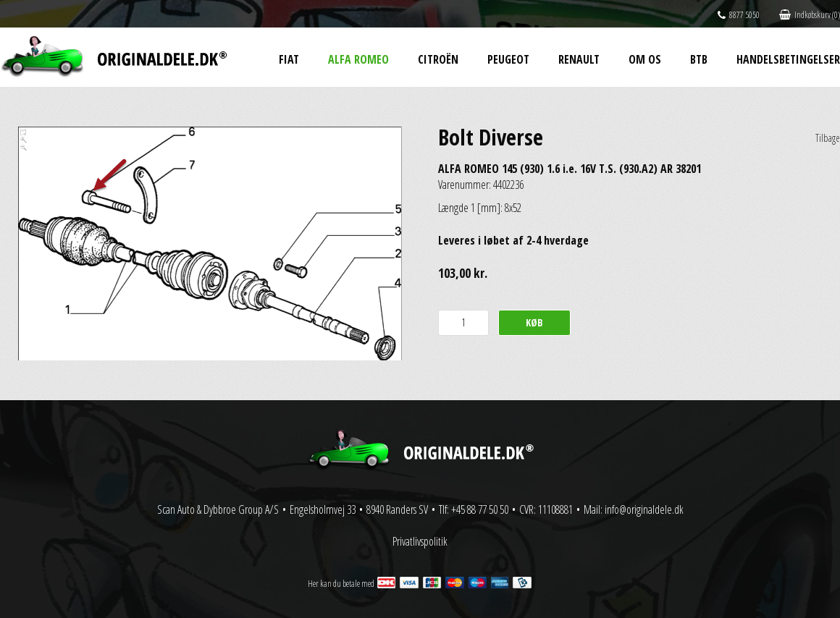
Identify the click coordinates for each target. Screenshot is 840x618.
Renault (579, 59)
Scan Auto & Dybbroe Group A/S (218, 509)
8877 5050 (739, 15)
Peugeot (508, 59)
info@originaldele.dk (644, 509)
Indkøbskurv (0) (810, 15)
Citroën (438, 59)
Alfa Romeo (358, 59)
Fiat (289, 59)
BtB (699, 59)
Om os (645, 59)
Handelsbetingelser (788, 59)
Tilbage (828, 138)
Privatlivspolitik (420, 541)
